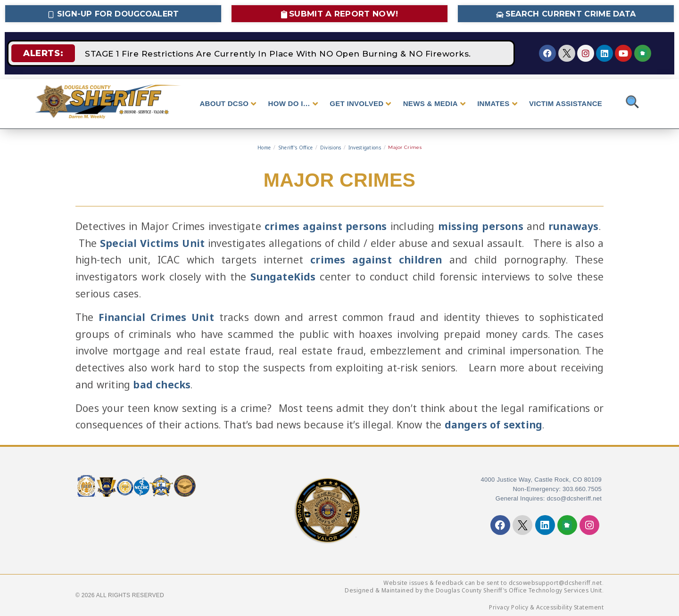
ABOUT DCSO (228, 104)
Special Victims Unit (152, 243)
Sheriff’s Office (296, 148)
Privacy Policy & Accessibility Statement (546, 607)
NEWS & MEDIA (434, 104)
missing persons (481, 226)
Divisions (331, 148)
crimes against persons (326, 226)
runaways (574, 226)
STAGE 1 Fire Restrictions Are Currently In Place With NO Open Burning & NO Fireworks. (278, 53)
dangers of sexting (494, 425)
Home (264, 148)
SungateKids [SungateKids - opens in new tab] (283, 277)
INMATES (497, 104)
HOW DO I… (293, 104)
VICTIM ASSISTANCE (566, 103)
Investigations (365, 148)
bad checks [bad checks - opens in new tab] (162, 384)
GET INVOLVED (360, 104)
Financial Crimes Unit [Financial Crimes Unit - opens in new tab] (156, 317)
